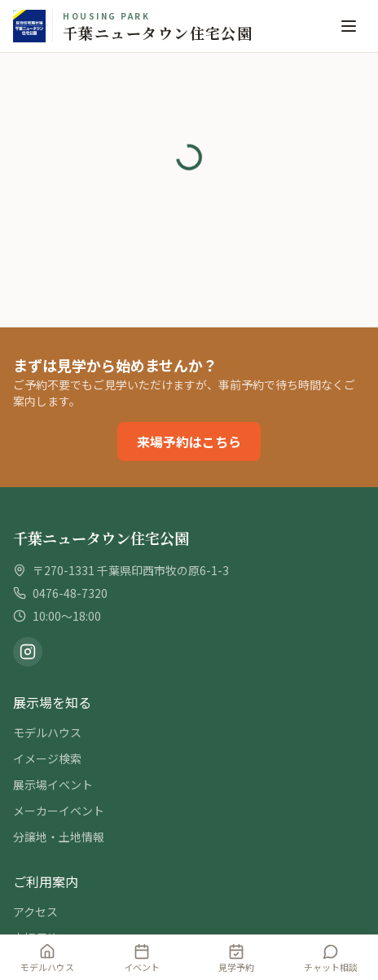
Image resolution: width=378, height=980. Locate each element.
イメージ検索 (47, 758)
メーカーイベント (59, 811)
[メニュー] (349, 26)
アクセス (35, 912)
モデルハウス (47, 732)
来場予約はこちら (189, 442)
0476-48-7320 (70, 593)
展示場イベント (53, 784)
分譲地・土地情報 (59, 837)
